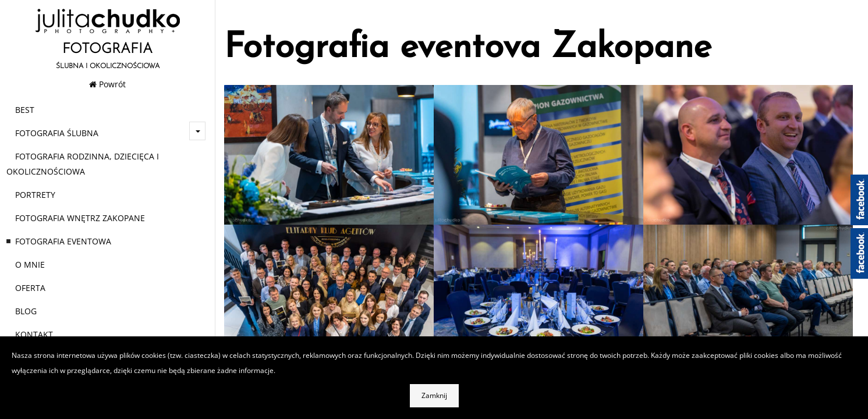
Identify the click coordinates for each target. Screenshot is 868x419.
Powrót (107, 84)
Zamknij (434, 395)
